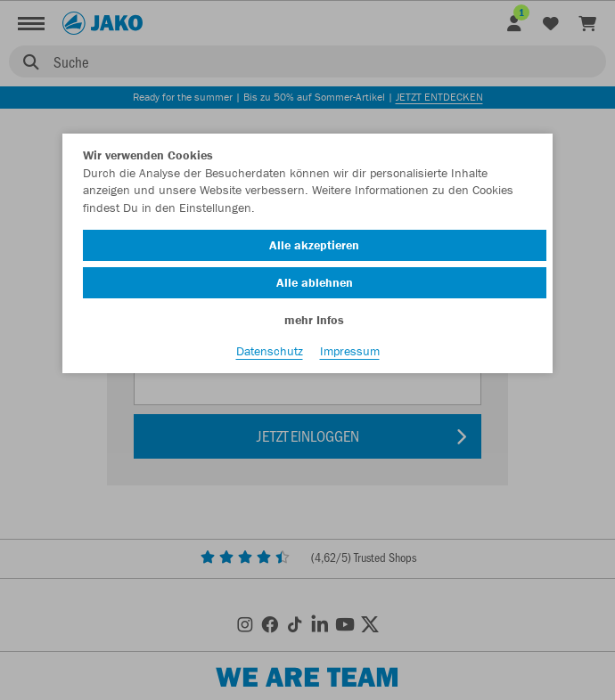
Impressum (350, 351)
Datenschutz (270, 351)
